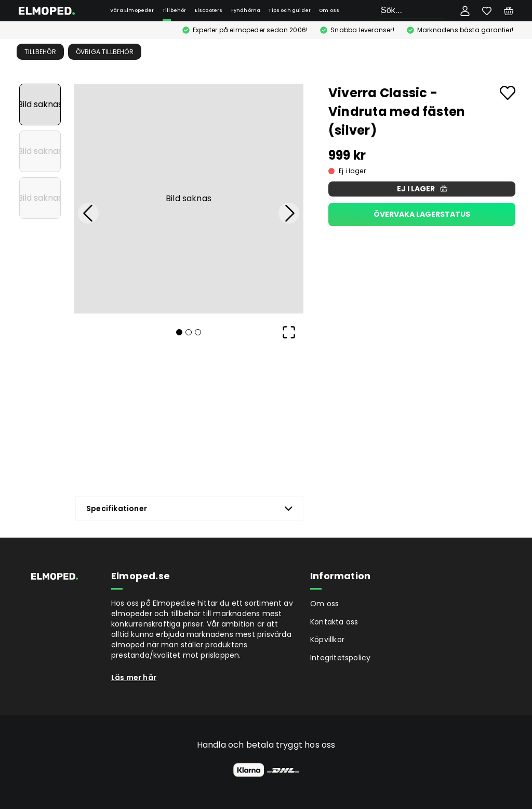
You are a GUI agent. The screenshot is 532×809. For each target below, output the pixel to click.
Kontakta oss (334, 622)
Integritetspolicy (340, 658)
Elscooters (209, 10)
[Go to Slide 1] (40, 105)
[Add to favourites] (508, 93)
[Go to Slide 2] (40, 151)
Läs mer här (134, 677)
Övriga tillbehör (105, 52)
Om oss (329, 10)
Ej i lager (422, 189)
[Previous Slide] (88, 213)
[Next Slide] (289, 213)
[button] (189, 199)
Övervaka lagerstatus (422, 214)
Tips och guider (290, 10)
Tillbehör (175, 10)
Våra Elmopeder (132, 10)
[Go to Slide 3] (40, 198)
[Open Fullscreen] (289, 332)
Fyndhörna (246, 10)
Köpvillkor (327, 640)
